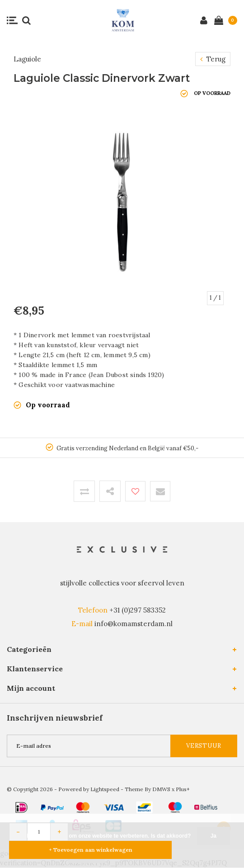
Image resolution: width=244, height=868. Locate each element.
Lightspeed (105, 789)
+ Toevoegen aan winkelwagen (91, 850)
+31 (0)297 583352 (138, 610)
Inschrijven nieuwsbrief (55, 718)
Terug (213, 59)
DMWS (161, 789)
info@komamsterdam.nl (134, 624)
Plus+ (183, 789)
